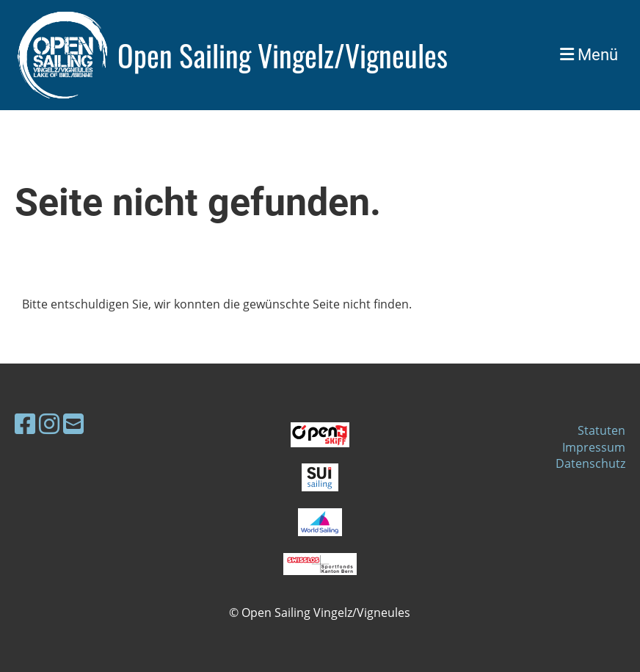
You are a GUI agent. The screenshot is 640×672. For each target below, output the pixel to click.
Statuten (601, 430)
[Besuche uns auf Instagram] (49, 423)
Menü (589, 55)
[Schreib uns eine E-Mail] (73, 423)
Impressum (594, 447)
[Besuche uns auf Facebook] (25, 423)
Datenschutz (590, 463)
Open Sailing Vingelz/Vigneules (283, 55)
